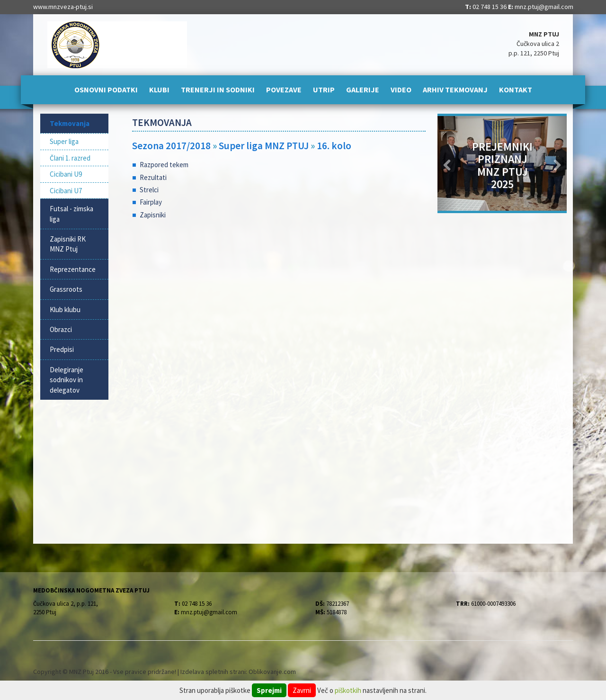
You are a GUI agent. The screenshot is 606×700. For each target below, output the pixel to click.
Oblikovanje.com (272, 672)
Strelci (149, 190)
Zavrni (302, 690)
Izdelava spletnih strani (213, 672)
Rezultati (153, 177)
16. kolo (334, 146)
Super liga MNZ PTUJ (265, 146)
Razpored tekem (164, 165)
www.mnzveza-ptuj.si (63, 7)
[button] (447, 163)
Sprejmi (269, 690)
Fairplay (151, 202)
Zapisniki (153, 215)
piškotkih (348, 690)
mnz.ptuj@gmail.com (544, 7)
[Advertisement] (279, 303)
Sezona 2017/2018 (171, 146)
